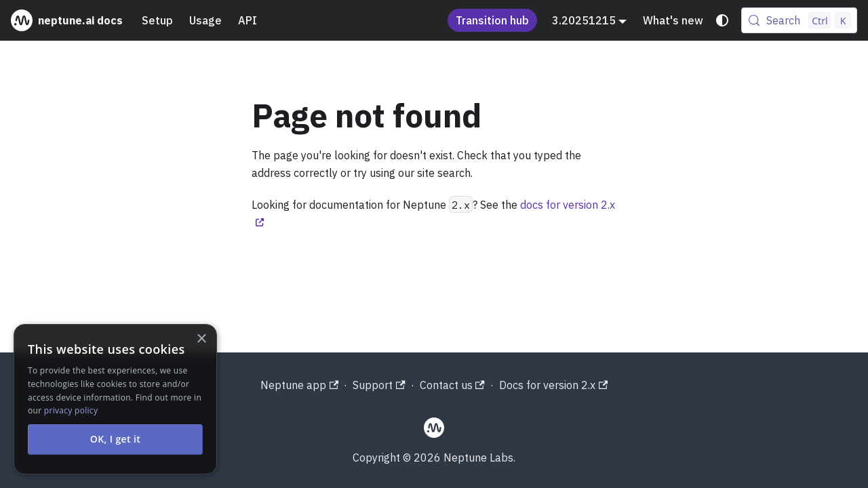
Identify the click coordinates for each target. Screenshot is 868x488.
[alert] (115, 399)
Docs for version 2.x (553, 385)
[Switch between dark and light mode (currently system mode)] (722, 20)
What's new (673, 20)
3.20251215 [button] (584, 20)
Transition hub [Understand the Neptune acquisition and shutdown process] (492, 20)
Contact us (452, 385)
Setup (157, 20)
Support (379, 385)
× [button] (201, 339)
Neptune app (299, 385)
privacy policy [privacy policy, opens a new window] (71, 410)
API (248, 20)
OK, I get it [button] (116, 439)
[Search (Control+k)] (799, 20)
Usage (205, 20)
